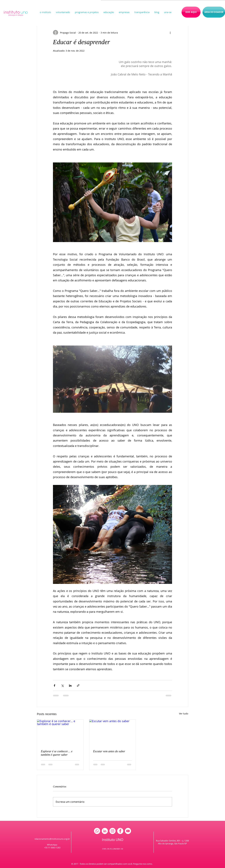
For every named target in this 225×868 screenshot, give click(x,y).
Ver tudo (184, 714)
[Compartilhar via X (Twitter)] (62, 685)
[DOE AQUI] (191, 12)
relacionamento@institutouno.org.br (52, 839)
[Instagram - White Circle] (112, 831)
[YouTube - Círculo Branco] (128, 831)
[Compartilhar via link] (78, 685)
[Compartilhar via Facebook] (54, 685)
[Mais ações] (170, 33)
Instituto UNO (113, 840)
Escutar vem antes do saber (109, 751)
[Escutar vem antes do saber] (113, 733)
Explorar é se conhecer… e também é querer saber (57, 753)
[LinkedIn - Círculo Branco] (105, 831)
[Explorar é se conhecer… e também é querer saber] (60, 733)
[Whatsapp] (97, 831)
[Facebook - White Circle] (120, 831)
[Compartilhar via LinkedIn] (70, 685)
